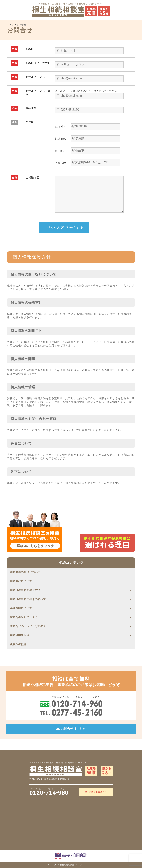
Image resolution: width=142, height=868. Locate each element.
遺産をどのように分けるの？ (28, 626)
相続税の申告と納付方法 (25, 590)
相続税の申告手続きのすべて (28, 599)
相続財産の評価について (25, 572)
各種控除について (21, 608)
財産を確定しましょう (24, 617)
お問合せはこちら (71, 729)
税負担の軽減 (18, 644)
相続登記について (21, 581)
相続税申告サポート (22, 635)
